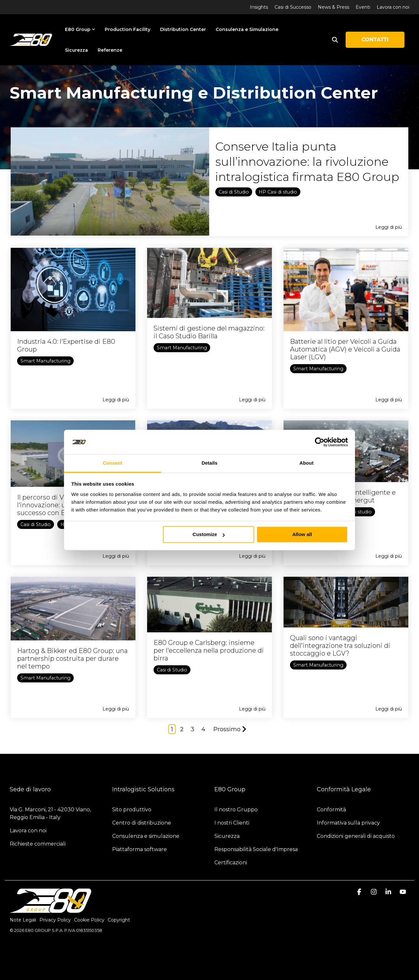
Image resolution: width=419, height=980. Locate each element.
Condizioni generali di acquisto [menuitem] (356, 836)
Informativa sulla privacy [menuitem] (348, 823)
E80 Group (80, 29)
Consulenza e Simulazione (247, 29)
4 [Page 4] (203, 729)
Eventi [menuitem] (363, 7)
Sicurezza (76, 50)
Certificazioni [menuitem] (231, 863)
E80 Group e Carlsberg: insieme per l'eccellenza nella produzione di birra (209, 650)
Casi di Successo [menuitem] (293, 7)
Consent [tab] (113, 463)
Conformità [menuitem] (332, 810)
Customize (209, 535)
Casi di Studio (234, 192)
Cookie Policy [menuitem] (89, 920)
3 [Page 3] (193, 729)
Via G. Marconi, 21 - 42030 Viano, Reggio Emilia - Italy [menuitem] (51, 813)
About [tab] (306, 463)
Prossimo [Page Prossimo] (230, 729)
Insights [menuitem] (259, 7)
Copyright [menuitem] (119, 920)
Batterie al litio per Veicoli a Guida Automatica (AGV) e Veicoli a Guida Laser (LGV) (345, 349)
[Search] (335, 40)
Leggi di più (389, 227)
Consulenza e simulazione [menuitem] (146, 836)
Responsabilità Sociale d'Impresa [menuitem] (256, 849)
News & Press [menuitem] (333, 7)
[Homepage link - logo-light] (50, 909)
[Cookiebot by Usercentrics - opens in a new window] (320, 442)
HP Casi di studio (278, 192)
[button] (360, 892)
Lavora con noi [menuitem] (393, 7)
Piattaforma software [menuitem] (140, 849)
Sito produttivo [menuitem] (132, 810)
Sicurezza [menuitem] (227, 836)
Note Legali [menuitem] (23, 920)
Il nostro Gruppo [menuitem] (236, 810)
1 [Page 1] (172, 729)
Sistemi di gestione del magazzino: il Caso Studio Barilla (209, 332)
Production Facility (128, 29)
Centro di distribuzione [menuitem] (142, 823)
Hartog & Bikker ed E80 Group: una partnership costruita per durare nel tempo (72, 659)
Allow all (302, 535)
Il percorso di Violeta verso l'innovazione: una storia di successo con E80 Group (59, 505)
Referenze (110, 50)
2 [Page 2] (182, 729)
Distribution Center (183, 29)
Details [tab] (209, 463)
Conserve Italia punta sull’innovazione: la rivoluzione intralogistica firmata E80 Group (307, 162)
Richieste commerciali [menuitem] (38, 844)
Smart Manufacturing (45, 361)
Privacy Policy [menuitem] (55, 920)
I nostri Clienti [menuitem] (232, 823)
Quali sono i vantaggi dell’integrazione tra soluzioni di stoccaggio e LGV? (340, 646)
